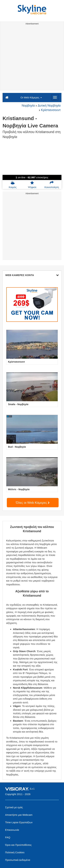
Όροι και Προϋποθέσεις (18, 845)
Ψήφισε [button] (32, 185)
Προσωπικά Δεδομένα (18, 860)
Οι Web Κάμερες (31, 97)
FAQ (8, 837)
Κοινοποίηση (52, 185)
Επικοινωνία (12, 830)
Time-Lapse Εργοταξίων (19, 822)
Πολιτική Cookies (15, 852)
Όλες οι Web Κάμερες (33, 503)
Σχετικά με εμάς (14, 807)
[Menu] (55, 97)
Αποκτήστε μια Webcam (19, 815)
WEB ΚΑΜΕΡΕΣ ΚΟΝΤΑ (32, 275)
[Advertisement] (32, 58)
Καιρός (13, 185)
